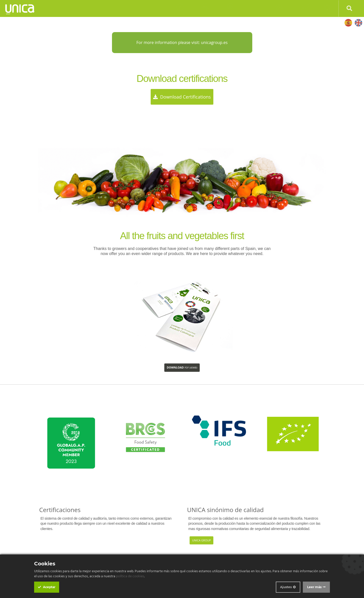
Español (348, 23)
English (358, 23)
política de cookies (130, 576)
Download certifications (182, 97)
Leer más (314, 587)
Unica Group (201, 540)
